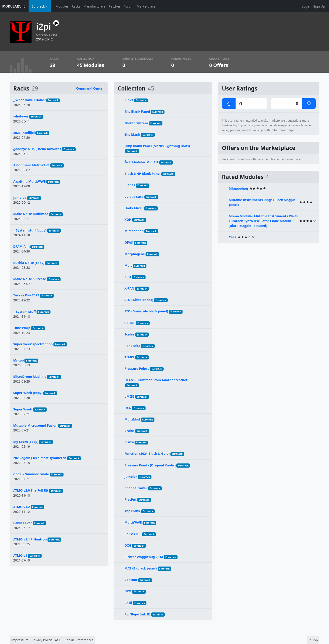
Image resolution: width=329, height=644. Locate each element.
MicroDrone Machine (30, 377)
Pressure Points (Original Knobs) (150, 465)
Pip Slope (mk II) (137, 614)
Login (306, 6)
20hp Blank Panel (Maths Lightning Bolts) (157, 146)
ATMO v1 (20, 555)
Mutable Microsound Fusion (35, 425)
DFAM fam (21, 246)
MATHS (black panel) (141, 568)
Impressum (20, 640)
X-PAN (129, 288)
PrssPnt (131, 499)
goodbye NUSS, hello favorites (37, 149)
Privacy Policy (42, 640)
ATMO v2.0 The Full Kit (31, 490)
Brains (130, 431)
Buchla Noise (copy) (29, 263)
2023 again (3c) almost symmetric (40, 458)
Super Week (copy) (28, 393)
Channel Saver (136, 488)
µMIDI (129, 396)
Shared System (136, 123)
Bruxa (129, 442)
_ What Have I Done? (29, 100)
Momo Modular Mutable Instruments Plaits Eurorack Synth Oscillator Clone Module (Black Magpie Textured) (263, 221)
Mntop (19, 360)
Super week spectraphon (33, 344)
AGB (58, 640)
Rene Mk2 (132, 346)
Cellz (232, 237)
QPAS (129, 242)
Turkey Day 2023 (26, 295)
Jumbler (131, 477)
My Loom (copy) (26, 442)
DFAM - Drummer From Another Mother (156, 380)
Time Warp (22, 328)
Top (313, 640)
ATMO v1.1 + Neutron (30, 539)
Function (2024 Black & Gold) (147, 454)
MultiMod (132, 419)
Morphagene (135, 254)
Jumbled (20, 198)
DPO (128, 591)
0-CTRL (130, 323)
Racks (76, 6)
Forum (129, 6)
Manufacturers (94, 6)
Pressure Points (137, 369)
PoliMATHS (133, 534)
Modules (62, 6)
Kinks (129, 100)
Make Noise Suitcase (30, 279)
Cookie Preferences (79, 640)
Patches (115, 6)
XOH (128, 220)
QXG (128, 545)
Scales (129, 334)
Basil (128, 603)
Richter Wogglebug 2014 (144, 557)
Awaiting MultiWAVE (29, 181)
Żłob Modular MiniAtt (141, 162)
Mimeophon (134, 231)
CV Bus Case (134, 197)
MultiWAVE (133, 522)
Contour (131, 580)
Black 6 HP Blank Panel (143, 174)
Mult (128, 265)
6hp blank (132, 134)
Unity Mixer (134, 208)
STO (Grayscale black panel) (146, 311)
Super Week (23, 409)
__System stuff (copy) (30, 230)
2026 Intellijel (24, 133)
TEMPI (129, 357)
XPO (128, 277)
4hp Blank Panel (137, 111)
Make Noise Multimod (31, 214)
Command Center (90, 88)
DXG (128, 408)
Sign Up (319, 6)
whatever (21, 116)
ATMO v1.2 (22, 507)
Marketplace (146, 6)
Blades (130, 185)
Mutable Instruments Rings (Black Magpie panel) (262, 202)
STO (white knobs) (139, 300)
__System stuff (25, 312)
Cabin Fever (23, 523)
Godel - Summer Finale (31, 474)
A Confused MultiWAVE (31, 165)
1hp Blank (132, 511)
